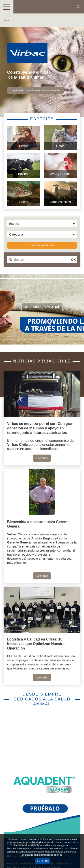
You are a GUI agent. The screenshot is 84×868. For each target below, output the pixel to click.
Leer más (42, 458)
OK (74, 260)
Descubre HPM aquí (42, 307)
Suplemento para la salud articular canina (36, 90)
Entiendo (43, 861)
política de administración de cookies (42, 855)
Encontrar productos (42, 245)
